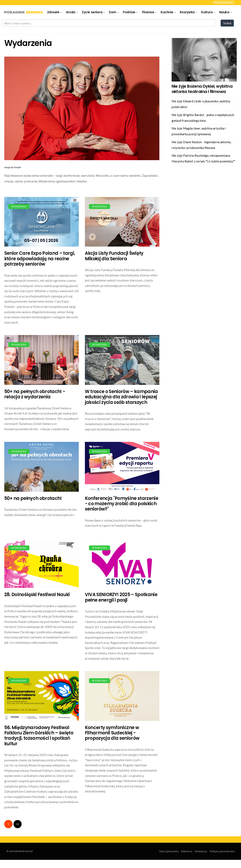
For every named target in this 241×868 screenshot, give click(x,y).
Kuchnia (167, 12)
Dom (113, 12)
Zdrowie (53, 12)
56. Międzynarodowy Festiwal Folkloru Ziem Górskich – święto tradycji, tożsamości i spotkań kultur (39, 736)
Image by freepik (13, 167)
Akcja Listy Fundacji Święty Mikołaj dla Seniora (114, 256)
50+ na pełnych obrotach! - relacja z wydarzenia (35, 394)
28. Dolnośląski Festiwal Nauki (37, 595)
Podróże (129, 12)
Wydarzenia (19, 207)
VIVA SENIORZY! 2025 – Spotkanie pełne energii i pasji (121, 597)
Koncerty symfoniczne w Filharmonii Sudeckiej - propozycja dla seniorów (112, 733)
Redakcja (201, 851)
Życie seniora (92, 12)
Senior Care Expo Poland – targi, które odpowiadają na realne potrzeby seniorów (40, 259)
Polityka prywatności (222, 851)
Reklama (187, 851)
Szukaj (227, 23)
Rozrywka (187, 12)
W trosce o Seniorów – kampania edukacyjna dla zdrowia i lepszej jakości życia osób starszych (121, 397)
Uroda (71, 12)
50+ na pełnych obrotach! (33, 498)
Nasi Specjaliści (169, 851)
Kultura (207, 12)
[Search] (109, 23)
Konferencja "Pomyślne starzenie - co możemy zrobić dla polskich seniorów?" (122, 504)
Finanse (148, 12)
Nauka (224, 12)
